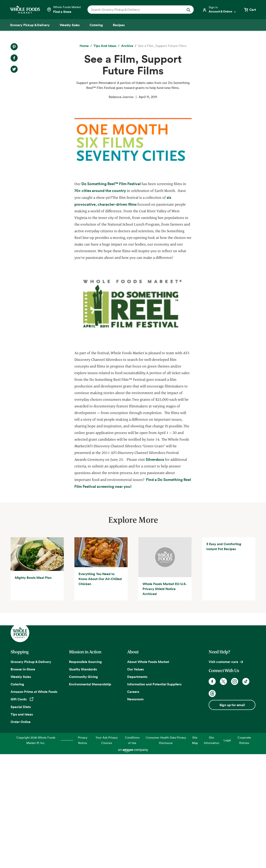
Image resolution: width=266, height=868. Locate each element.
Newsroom (135, 813)
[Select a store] (64, 10)
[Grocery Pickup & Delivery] (30, 25)
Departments (137, 791)
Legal (227, 854)
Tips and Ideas (22, 828)
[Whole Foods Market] (25, 10)
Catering (17, 798)
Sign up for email (232, 819)
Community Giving (83, 791)
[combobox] (136, 10)
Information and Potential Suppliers (154, 798)
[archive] (127, 46)
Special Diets (21, 821)
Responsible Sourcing (85, 776)
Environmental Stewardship (90, 798)
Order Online (21, 836)
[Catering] (96, 25)
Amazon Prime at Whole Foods (34, 805)
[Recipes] (119, 25)
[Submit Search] (188, 10)
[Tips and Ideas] (105, 46)
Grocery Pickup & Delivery (31, 776)
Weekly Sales (21, 791)
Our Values (135, 783)
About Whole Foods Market (148, 776)
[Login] (219, 10)
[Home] (84, 46)
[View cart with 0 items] (250, 10)
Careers (133, 805)
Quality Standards (83, 783)
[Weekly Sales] (70, 25)
